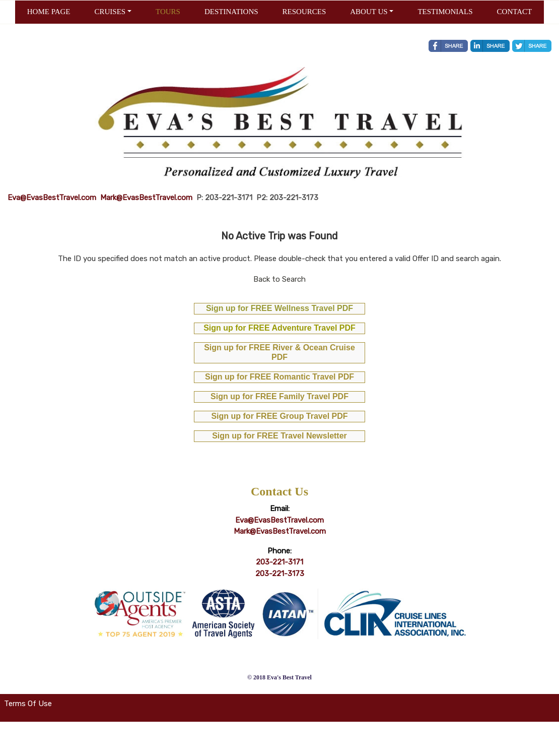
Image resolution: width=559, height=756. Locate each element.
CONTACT (515, 12)
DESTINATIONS (231, 12)
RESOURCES (304, 12)
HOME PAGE (49, 12)
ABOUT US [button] (369, 12)
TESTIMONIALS (445, 12)
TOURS (168, 12)
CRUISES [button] (110, 12)
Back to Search (279, 279)
